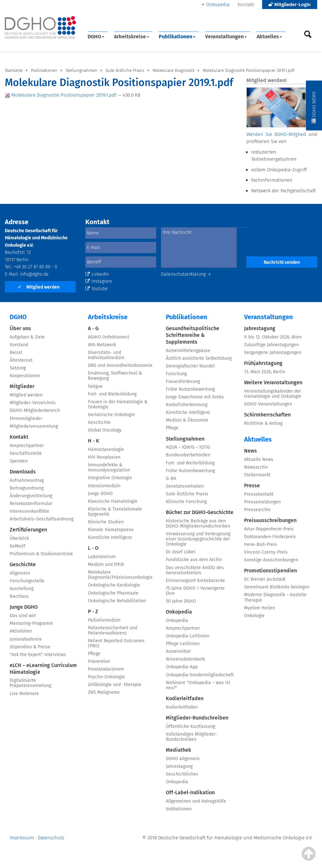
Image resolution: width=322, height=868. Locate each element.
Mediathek (179, 750)
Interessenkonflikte (29, 511)
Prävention (99, 661)
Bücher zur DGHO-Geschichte (200, 512)
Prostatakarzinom (106, 669)
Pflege (94, 654)
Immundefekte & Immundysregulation (109, 467)
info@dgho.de (34, 274)
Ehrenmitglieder (26, 419)
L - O (93, 548)
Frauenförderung (183, 382)
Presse (252, 486)
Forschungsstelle (27, 581)
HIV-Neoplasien (104, 457)
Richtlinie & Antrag (263, 423)
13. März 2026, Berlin (265, 372)
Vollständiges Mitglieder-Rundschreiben (192, 737)
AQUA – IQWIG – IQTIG (188, 447)
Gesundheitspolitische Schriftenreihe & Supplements (193, 335)
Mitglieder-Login (290, 5)
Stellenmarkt (257, 475)
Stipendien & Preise (30, 647)
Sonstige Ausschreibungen (271, 560)
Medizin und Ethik (106, 564)
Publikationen (177, 37)
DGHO (96, 37)
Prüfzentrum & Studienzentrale (41, 554)
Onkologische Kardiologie (114, 585)
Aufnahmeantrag (27, 480)
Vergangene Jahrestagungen (273, 353)
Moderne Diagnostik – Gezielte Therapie (275, 597)
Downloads (23, 472)
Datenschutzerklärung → (186, 274)
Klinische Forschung (186, 502)
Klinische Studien (106, 522)
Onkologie (254, 616)
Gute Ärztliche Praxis (187, 494)
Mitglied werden (39, 287)
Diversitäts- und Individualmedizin (106, 355)
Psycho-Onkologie (106, 677)
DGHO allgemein (183, 759)
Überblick (19, 538)
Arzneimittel (178, 651)
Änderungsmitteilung (31, 496)
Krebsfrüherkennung (187, 405)
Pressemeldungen (262, 502)
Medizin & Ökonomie (187, 420)
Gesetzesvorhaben (185, 486)
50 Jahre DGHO (181, 601)
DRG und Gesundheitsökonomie (120, 365)
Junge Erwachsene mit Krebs (195, 397)
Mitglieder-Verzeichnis (33, 403)
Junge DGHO (24, 607)
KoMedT (18, 546)
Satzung (18, 368)
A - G (93, 328)
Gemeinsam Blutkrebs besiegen (277, 587)
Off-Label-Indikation (190, 792)
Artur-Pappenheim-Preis (269, 529)
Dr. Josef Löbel (180, 552)
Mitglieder (22, 386)
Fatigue (95, 386)
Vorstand (19, 345)
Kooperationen (25, 376)
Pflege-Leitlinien (183, 644)
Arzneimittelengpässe (188, 351)
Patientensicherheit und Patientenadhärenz (113, 630)
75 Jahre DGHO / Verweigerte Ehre (195, 591)
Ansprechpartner (27, 446)
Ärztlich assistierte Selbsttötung (199, 358)
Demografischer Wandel (190, 366)
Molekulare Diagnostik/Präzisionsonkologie (120, 575)
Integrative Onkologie (110, 478)
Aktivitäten (21, 631)
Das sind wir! (23, 616)
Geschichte (23, 564)
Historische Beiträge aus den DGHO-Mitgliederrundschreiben (198, 524)
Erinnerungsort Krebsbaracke (195, 581)
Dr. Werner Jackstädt (265, 579)
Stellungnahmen (185, 439)
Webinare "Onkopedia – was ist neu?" (198, 685)
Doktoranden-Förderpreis (270, 537)
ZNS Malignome (104, 692)
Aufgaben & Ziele (27, 337)
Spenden (19, 461)
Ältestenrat (21, 360)
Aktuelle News (259, 459)
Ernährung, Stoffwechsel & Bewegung (115, 376)
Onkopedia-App (182, 667)
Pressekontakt (259, 494)
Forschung (176, 374)
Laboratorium (102, 557)
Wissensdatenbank (185, 659)
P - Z (93, 611)
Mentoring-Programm (31, 623)
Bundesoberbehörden (188, 455)
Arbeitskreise (132, 37)
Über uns (20, 328)
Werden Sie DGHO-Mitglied (276, 134)
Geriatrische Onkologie (111, 415)
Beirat (16, 353)
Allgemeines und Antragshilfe (196, 801)
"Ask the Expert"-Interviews (38, 655)
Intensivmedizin (104, 486)
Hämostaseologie (106, 449)
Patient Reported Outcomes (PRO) (116, 643)
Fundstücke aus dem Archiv (194, 560)
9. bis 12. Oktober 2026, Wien (273, 337)
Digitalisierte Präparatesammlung (30, 683)
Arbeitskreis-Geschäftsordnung (42, 519)
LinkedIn (97, 274)
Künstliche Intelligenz (110, 537)
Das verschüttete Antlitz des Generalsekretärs (195, 570)
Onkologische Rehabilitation (117, 601)
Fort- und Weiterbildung (112, 394)
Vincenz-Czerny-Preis (266, 552)
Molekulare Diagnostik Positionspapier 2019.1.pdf (61, 95)
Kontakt (246, 5)
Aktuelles (269, 37)
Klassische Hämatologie (113, 501)
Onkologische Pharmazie (113, 593)
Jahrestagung (179, 766)
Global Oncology (105, 430)
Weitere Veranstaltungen (273, 382)
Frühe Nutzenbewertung (190, 389)
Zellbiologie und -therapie (115, 685)
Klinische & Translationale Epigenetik (115, 512)
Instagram (99, 281)
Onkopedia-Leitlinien (188, 636)
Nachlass (19, 596)
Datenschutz (51, 838)
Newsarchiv (256, 467)
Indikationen (179, 809)
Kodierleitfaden (185, 698)
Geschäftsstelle (26, 453)
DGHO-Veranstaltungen (268, 404)
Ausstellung (22, 589)
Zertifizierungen (28, 530)
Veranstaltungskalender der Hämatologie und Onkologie (273, 394)
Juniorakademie (26, 639)
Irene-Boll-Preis (260, 544)
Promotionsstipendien (270, 571)
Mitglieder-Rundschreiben (197, 718)
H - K (94, 441)
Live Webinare (24, 694)
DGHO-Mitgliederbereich (35, 410)
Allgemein (20, 573)
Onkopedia (218, 5)
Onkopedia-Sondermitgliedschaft (200, 675)
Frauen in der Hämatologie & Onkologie (118, 404)
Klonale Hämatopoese (111, 530)
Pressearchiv (257, 510)
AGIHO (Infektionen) (109, 337)
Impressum (22, 838)
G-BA (171, 478)
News (251, 451)
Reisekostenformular (31, 504)
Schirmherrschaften (267, 415)
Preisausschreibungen (270, 520)
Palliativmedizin (104, 620)
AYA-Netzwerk (102, 345)
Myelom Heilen (260, 608)
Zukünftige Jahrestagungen (271, 345)
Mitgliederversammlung (34, 426)
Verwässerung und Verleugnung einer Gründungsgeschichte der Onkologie (198, 539)
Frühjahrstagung (263, 363)
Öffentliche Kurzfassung (190, 726)
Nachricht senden (282, 262)
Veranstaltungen (226, 37)
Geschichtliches (182, 774)
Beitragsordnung (27, 488)
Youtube (97, 289)
